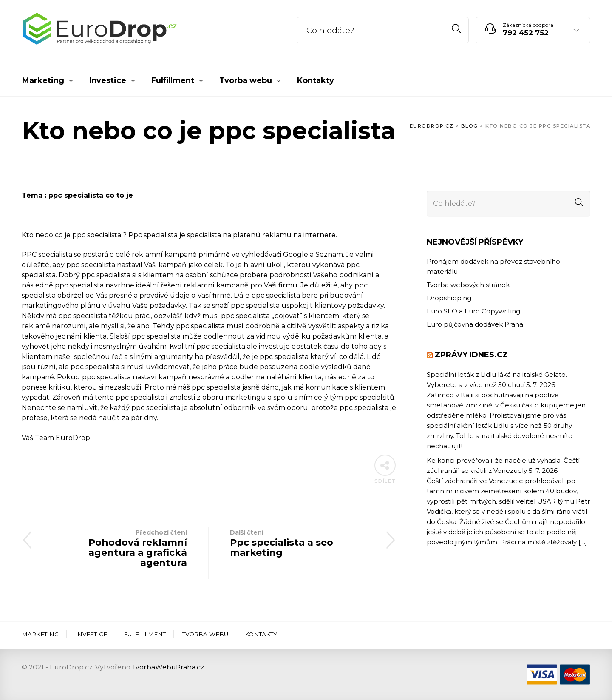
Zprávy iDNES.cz (471, 355)
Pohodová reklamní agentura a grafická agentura (115, 548)
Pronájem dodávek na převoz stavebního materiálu (493, 266)
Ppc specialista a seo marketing (302, 543)
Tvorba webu (205, 634)
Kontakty (261, 634)
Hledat (456, 29)
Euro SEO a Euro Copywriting (473, 311)
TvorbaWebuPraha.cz (168, 667)
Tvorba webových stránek (468, 285)
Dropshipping (449, 298)
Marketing (40, 634)
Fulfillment (145, 634)
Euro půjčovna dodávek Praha (475, 324)
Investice (91, 634)
